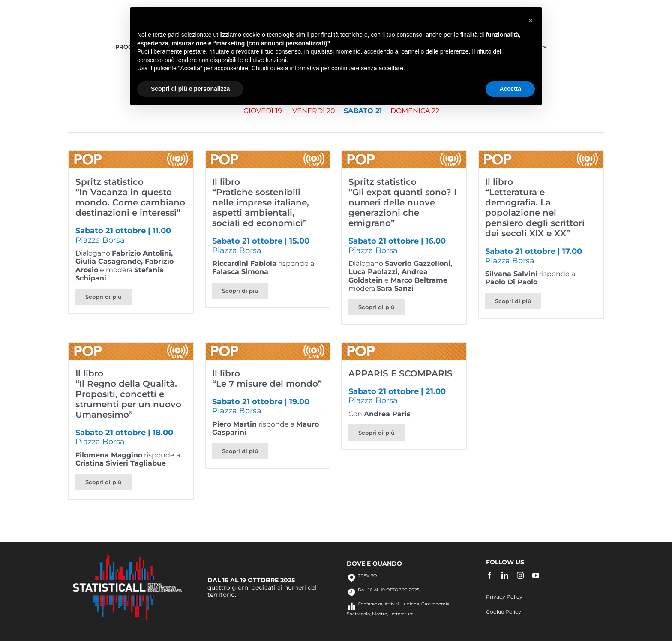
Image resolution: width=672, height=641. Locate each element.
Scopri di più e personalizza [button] (190, 89)
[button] (531, 21)
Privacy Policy (504, 597)
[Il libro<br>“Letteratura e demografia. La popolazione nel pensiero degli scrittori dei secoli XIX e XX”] (541, 155)
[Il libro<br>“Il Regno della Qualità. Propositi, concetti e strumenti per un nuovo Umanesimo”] (131, 347)
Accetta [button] (510, 89)
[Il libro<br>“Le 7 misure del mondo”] (268, 347)
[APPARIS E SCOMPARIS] (404, 347)
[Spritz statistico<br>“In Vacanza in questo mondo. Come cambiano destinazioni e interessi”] (131, 155)
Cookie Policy (504, 612)
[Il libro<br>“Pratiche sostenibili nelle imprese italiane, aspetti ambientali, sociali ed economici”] (268, 155)
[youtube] (536, 575)
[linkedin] (505, 575)
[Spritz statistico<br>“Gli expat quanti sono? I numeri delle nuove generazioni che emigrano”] (404, 155)
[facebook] (489, 575)
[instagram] (520, 575)
